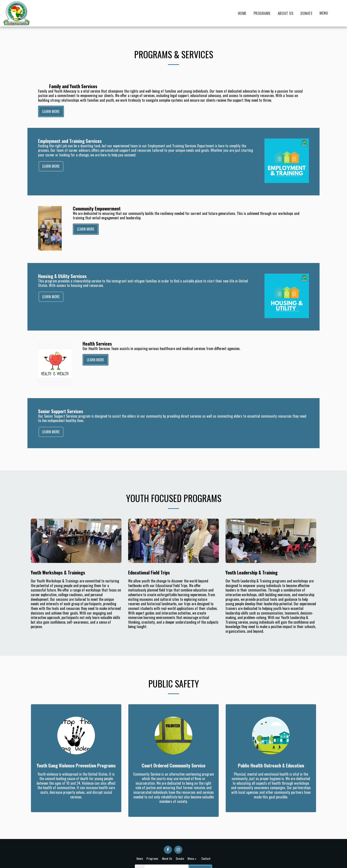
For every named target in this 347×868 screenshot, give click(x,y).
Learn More (51, 111)
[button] (326, 13)
